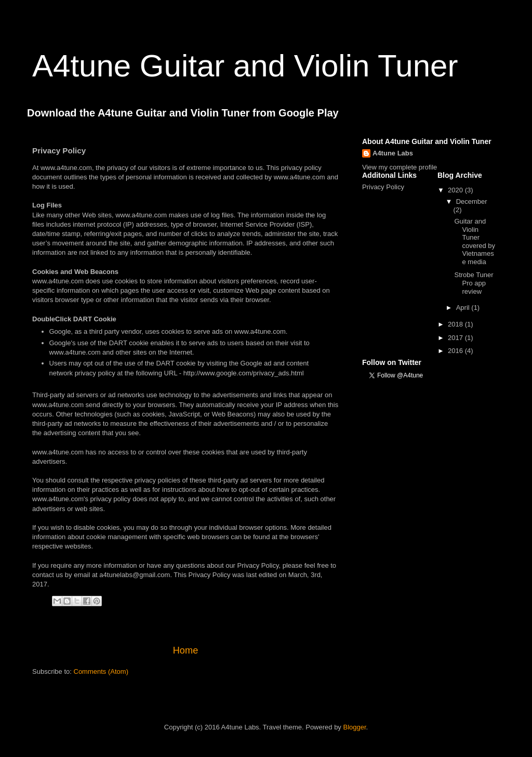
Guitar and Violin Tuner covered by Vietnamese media (475, 242)
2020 (456, 190)
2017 (456, 338)
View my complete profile (400, 167)
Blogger (354, 727)
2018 (456, 324)
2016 (456, 351)
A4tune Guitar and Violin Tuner (245, 66)
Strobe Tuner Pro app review (474, 283)
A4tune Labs (393, 153)
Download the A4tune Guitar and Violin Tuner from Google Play (183, 113)
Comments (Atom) (101, 671)
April (464, 308)
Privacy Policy (383, 187)
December (472, 201)
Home (186, 650)
